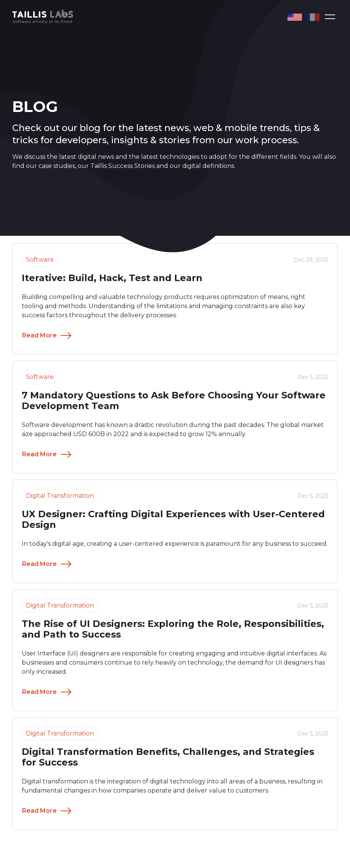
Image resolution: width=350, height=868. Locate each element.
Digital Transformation (60, 496)
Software (40, 377)
